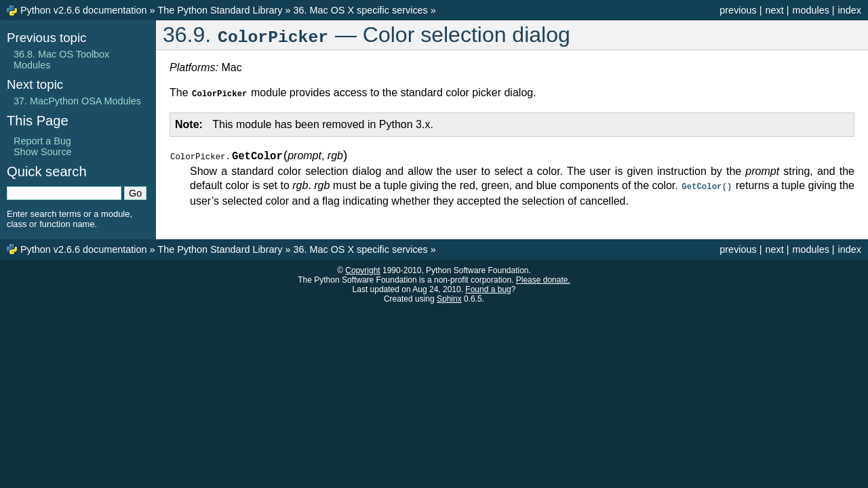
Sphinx (449, 298)
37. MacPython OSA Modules (77, 101)
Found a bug (488, 288)
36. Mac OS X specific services (360, 10)
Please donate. (543, 279)
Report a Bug (42, 141)
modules (810, 10)
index (850, 10)
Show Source (43, 152)
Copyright (362, 269)
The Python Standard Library (220, 10)
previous (738, 10)
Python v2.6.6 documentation (83, 10)
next (774, 10)
